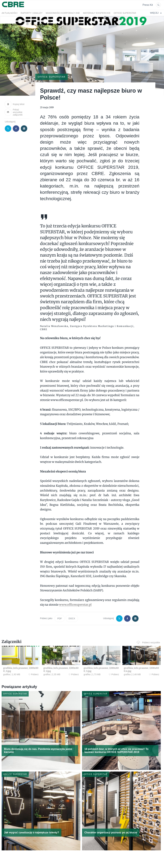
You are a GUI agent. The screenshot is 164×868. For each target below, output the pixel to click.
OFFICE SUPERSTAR (125, 13)
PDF (60, 618)
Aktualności (10, 13)
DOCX (72, 618)
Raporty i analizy (32, 13)
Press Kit (148, 5)
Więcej (156, 13)
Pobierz (33, 674)
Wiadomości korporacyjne (63, 13)
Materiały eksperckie (97, 13)
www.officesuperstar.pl (75, 605)
